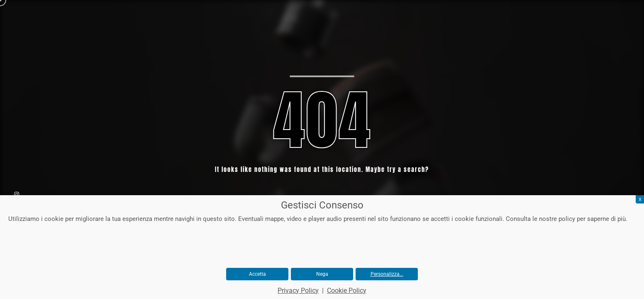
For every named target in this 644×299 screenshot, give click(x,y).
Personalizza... (387, 274)
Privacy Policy (298, 290)
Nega (322, 274)
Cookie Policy (347, 290)
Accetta (257, 274)
